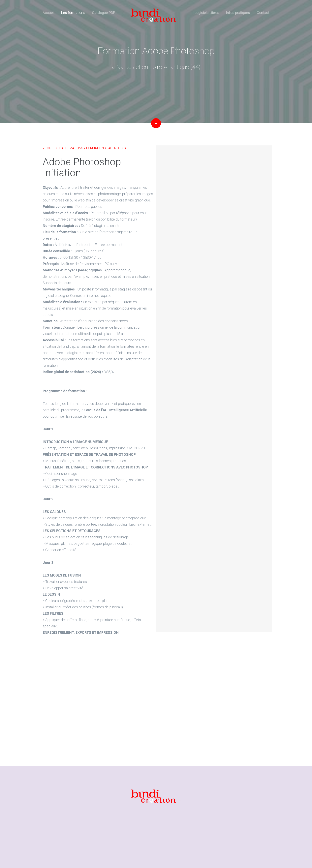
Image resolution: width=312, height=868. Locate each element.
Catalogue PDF (103, 13)
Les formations (73, 13)
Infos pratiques (238, 13)
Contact (263, 13)
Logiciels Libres (207, 13)
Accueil (49, 13)
